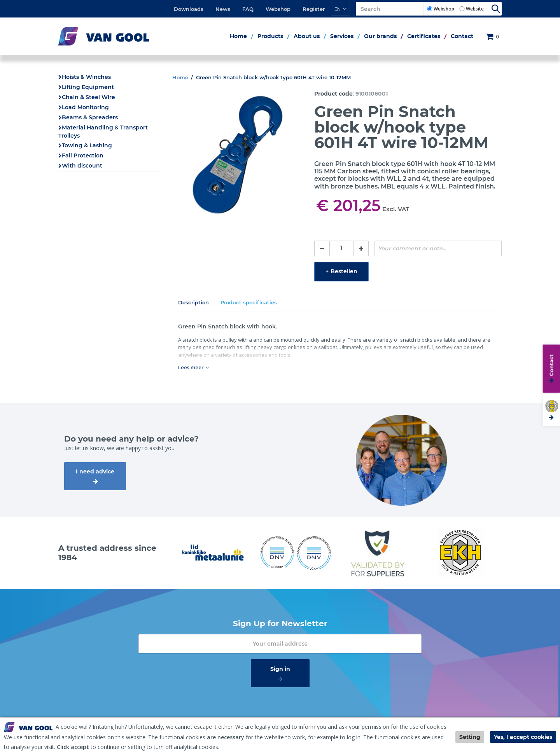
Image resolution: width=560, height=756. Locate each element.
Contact (462, 36)
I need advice (95, 471)
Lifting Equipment (88, 87)
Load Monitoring (85, 107)
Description (193, 302)
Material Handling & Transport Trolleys (103, 132)
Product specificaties (249, 302)
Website (475, 9)
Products (270, 36)
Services (342, 36)
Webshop (278, 9)
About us (307, 36)
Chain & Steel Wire (88, 97)
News (223, 9)
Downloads (189, 9)
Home (238, 36)
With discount (82, 166)
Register (314, 9)
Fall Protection (83, 155)
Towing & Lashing (87, 145)
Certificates (424, 36)
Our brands (380, 36)
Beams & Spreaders (90, 117)
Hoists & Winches (86, 77)
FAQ (248, 9)
